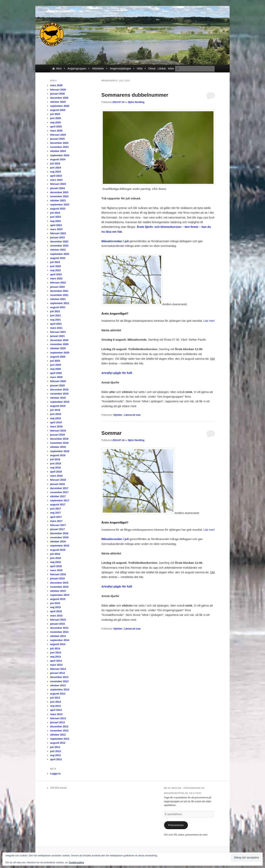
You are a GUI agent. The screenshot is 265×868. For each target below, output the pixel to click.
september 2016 (60, 546)
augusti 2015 (58, 599)
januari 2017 (57, 529)
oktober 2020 (58, 348)
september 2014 (60, 640)
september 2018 (60, 451)
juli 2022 (55, 262)
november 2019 (59, 394)
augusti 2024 (58, 159)
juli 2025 (55, 114)
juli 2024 (55, 164)
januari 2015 (57, 624)
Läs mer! (209, 321)
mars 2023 (56, 229)
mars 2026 (56, 85)
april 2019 (56, 422)
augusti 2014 (58, 644)
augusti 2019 (58, 406)
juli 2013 (55, 698)
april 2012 (56, 759)
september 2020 (60, 353)
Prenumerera (176, 825)
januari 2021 (57, 336)
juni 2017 (56, 509)
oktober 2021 (58, 299)
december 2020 (59, 340)
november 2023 (59, 196)
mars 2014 (56, 665)
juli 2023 (55, 213)
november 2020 (59, 344)
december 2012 (59, 726)
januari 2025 (57, 139)
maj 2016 (55, 562)
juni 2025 (56, 118)
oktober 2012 (58, 735)
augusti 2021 (58, 307)
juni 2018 (56, 463)
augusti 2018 (58, 455)
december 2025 (59, 98)
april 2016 (56, 566)
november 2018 (59, 443)
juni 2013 (56, 702)
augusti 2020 (58, 357)
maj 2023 (55, 221)
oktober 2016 (58, 541)
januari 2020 (57, 385)
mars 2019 (56, 427)
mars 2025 (56, 131)
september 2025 (60, 106)
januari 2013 (57, 722)
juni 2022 (56, 266)
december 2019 (59, 390)
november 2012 (59, 731)
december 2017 (59, 488)
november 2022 (59, 246)
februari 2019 (58, 431)
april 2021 (56, 324)
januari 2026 (57, 94)
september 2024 (60, 155)
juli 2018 (55, 459)
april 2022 (56, 274)
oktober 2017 (58, 496)
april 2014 (56, 661)
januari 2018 (57, 484)
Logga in (55, 774)
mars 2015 (56, 616)
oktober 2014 (58, 636)
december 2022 (59, 242)
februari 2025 (58, 135)
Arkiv (171, 68)
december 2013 (59, 677)
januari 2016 (57, 578)
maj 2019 (55, 418)
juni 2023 (56, 217)
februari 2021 (58, 332)
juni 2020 (56, 365)
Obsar (152, 68)
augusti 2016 (58, 550)
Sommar (112, 433)
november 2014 (59, 632)
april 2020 (56, 373)
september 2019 (60, 402)
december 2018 (59, 439)
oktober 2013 (58, 685)
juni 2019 (56, 414)
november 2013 (59, 681)
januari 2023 (57, 237)
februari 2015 (58, 620)
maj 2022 (55, 270)
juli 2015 (55, 603)
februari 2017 (58, 525)
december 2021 (59, 291)
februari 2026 (58, 90)
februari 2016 (58, 574)
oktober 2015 (58, 591)
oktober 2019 (58, 398)
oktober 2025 (58, 102)
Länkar (162, 68)
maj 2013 (55, 706)
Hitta (142, 68)
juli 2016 (55, 554)
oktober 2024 (58, 151)
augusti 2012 (58, 743)
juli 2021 (55, 311)
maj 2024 (55, 172)
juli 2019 (55, 410)
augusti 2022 (58, 258)
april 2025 (56, 127)
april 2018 (56, 472)
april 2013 (56, 710)
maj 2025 (55, 122)
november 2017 (59, 492)
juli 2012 (55, 747)
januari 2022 (57, 287)
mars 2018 (56, 476)
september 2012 (60, 739)
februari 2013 (58, 718)
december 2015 (59, 583)
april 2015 (56, 611)
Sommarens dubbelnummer (135, 95)
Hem (61, 68)
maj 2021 (55, 320)
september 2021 (60, 303)
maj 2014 (55, 657)
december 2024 (59, 143)
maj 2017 (55, 513)
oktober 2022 (58, 250)
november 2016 (59, 537)
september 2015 (60, 595)
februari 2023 (58, 233)
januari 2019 (57, 435)
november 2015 (59, 587)
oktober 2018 (58, 447)
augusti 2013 (58, 694)
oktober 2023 (58, 200)
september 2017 (60, 500)
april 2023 (56, 225)
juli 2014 (55, 648)
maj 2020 (55, 369)
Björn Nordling (136, 102)
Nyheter (118, 415)
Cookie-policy (76, 863)
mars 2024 (56, 180)
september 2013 (60, 690)
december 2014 (59, 628)
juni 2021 (56, 315)
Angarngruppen (79, 68)
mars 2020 (56, 377)
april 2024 (56, 176)
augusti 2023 (58, 209)
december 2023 (59, 192)
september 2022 (60, 254)
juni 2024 (56, 168)
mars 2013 (56, 714)
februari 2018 (58, 480)
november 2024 (59, 147)
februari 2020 (58, 381)
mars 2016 (56, 570)
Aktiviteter (100, 68)
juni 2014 (56, 653)
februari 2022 (58, 283)
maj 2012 (55, 755)
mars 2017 (56, 521)
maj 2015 (55, 607)
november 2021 (59, 295)
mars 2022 (56, 278)
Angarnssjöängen (122, 68)
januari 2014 (57, 673)
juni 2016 (56, 558)
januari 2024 (57, 188)
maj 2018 (55, 468)
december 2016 (59, 533)
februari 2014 (58, 669)
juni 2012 (56, 751)
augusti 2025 (58, 110)
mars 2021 (56, 328)
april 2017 (56, 517)
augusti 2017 (58, 505)
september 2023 (60, 205)
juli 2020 (55, 361)
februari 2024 (58, 184)
